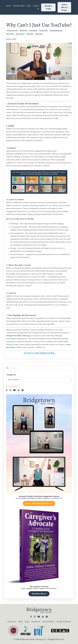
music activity (10, 34)
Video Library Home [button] (64, 7)
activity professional (12, 31)
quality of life (39, 34)
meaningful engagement (56, 31)
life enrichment (33, 31)
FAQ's (27, 622)
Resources (36, 622)
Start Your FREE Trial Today (39, 504)
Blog (29, 6)
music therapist (20, 34)
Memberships (19, 6)
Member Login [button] (48, 7)
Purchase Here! (39, 594)
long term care (44, 31)
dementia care (23, 31)
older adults (30, 34)
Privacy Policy (48, 622)
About (9, 6)
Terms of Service (64, 622)
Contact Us (36, 7)
